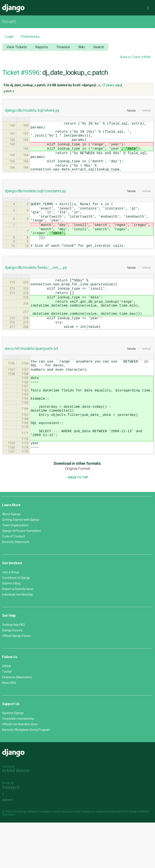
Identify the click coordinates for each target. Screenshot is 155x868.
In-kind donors (16, 816)
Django (13, 8)
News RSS (9, 728)
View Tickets (17, 47)
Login (9, 37)
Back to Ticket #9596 (135, 57)
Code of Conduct (14, 582)
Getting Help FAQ (14, 670)
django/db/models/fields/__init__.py (36, 288)
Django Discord (12, 676)
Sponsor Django (13, 758)
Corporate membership (18, 764)
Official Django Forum (17, 681)
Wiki (82, 47)
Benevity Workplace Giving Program (26, 775)
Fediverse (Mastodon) (17, 723)
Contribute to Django (16, 623)
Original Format (77, 514)
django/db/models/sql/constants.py (35, 202)
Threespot (12, 833)
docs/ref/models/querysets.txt (31, 380)
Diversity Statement (16, 587)
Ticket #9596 (21, 72)
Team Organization (15, 571)
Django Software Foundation (22, 576)
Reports (42, 47)
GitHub (7, 712)
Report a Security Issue (18, 634)
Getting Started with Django (21, 565)
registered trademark (108, 857)
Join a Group (11, 618)
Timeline (63, 47)
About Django (11, 560)
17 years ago (111, 85)
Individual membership (18, 640)
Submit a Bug (11, 629)
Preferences (30, 37)
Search (99, 47)
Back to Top (77, 523)
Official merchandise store (20, 770)
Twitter (7, 717)
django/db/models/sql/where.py (32, 110)
